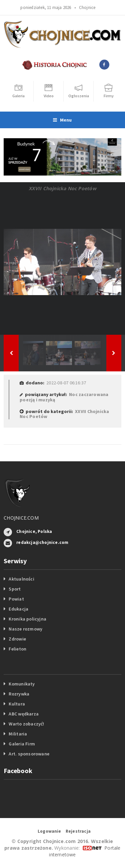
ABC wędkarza (24, 714)
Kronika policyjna (27, 619)
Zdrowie (17, 639)
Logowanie (49, 831)
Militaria (18, 734)
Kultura (17, 704)
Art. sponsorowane (29, 754)
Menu (62, 120)
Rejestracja (78, 831)
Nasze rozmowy (25, 629)
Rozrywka (19, 694)
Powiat (16, 599)
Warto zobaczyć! (26, 724)
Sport (15, 589)
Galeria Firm (22, 744)
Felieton (17, 649)
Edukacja (18, 609)
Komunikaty (22, 684)
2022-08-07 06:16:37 (66, 383)
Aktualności (21, 579)
